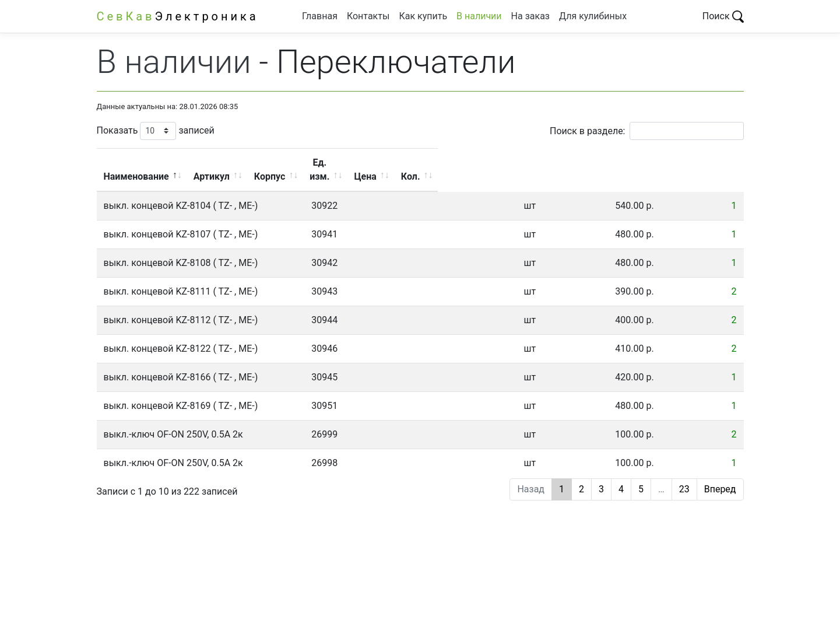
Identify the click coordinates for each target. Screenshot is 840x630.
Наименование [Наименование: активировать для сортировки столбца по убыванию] (215, 162)
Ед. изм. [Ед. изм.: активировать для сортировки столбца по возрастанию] (553, 162)
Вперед (720, 475)
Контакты (368, 16)
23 (684, 475)
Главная (320, 16)
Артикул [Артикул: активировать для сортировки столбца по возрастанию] (382, 162)
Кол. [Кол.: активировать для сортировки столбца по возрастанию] (706, 162)
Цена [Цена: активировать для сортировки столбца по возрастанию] (635, 162)
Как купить (423, 16)
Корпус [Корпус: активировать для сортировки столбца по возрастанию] (468, 162)
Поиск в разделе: (646, 131)
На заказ (530, 16)
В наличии (479, 16)
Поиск (723, 16)
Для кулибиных (593, 16)
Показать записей (156, 131)
